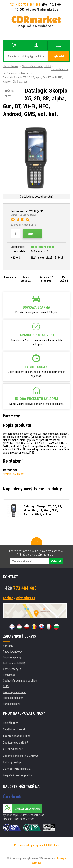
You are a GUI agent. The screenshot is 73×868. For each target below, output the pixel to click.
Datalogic (12, 73)
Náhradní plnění (11, 704)
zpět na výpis (9, 93)
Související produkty (46, 279)
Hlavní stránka (11, 66)
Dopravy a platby (12, 657)
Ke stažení (64, 279)
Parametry (10, 277)
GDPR (6, 686)
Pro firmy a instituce (14, 692)
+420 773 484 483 (26, 5)
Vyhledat (59, 56)
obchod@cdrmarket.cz (42, 9)
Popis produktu (26, 279)
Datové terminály (60, 69)
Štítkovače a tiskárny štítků (37, 66)
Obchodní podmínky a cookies (20, 681)
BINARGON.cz (52, 845)
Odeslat (56, 561)
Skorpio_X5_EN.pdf (14, 474)
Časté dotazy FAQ (13, 669)
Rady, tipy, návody (13, 652)
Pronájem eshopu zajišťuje (29, 845)
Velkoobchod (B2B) (14, 663)
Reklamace (9, 675)
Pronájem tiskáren (13, 698)
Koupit (32, 234)
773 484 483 (20, 588)
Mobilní (25, 73)
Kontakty (8, 646)
